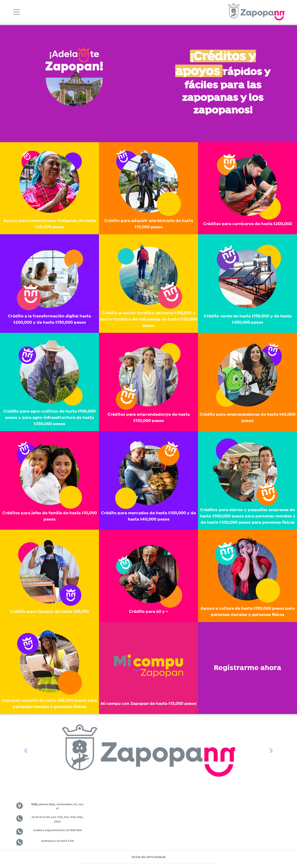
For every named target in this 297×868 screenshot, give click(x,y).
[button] (26, 750)
